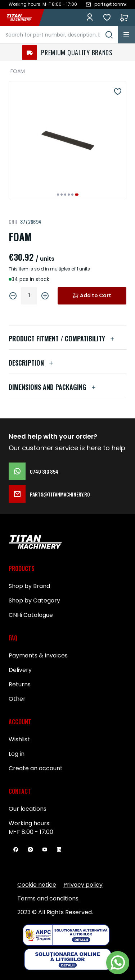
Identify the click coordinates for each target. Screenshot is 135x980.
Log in (90, 17)
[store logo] (23, 17)
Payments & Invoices (38, 655)
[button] (58, 195)
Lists (107, 17)
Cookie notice (37, 885)
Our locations (28, 809)
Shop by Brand (29, 586)
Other (17, 699)
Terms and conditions (48, 898)
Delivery (20, 670)
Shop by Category (34, 600)
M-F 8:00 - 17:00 (31, 832)
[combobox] (59, 35)
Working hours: (30, 823)
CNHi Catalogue (31, 615)
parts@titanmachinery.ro (49, 494)
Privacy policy (83, 885)
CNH (13, 221)
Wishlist (19, 739)
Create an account (36, 768)
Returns (20, 684)
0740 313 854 (33, 471)
